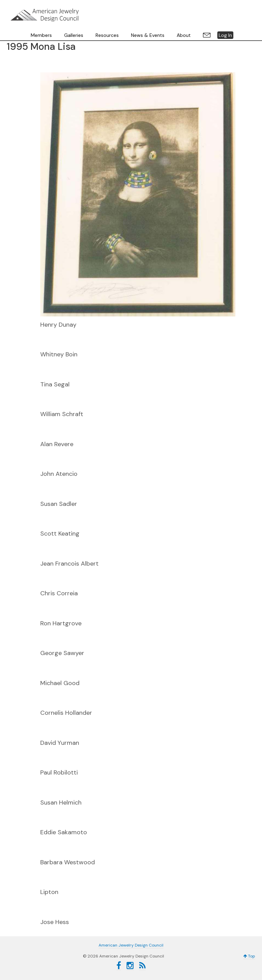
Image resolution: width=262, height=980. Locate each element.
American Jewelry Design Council (45, 15)
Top (249, 956)
